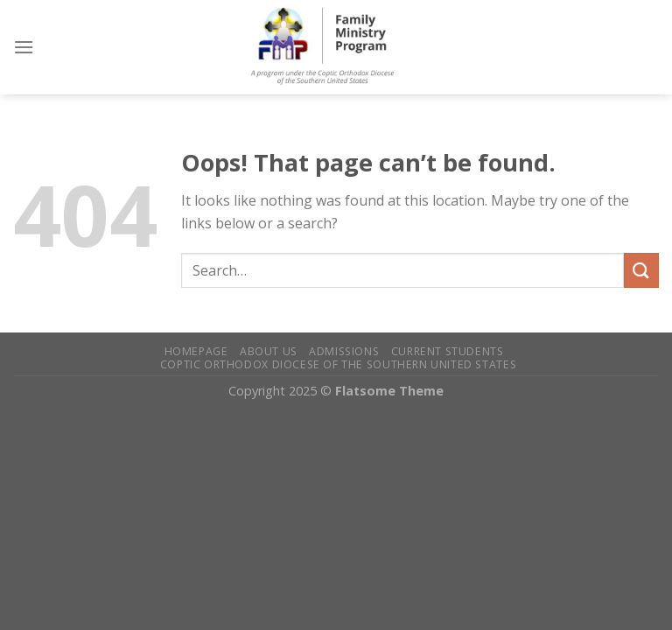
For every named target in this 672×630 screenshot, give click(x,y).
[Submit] (641, 270)
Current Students (448, 351)
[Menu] (24, 47)
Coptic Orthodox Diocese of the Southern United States (338, 364)
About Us (269, 351)
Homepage (196, 351)
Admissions (344, 351)
